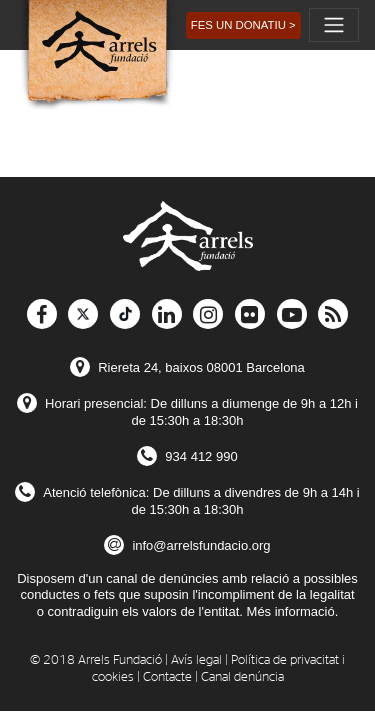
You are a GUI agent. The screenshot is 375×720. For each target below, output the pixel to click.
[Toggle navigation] (334, 25)
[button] (243, 25)
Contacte (167, 677)
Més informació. (293, 611)
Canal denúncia (242, 677)
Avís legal (196, 660)
